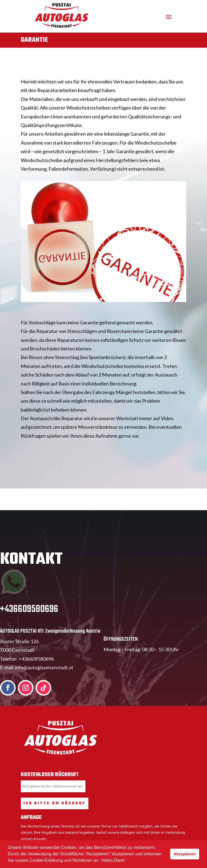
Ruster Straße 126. (20, 650)
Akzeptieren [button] (185, 854)
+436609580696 (29, 618)
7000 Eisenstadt (17, 659)
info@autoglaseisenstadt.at (44, 676)
